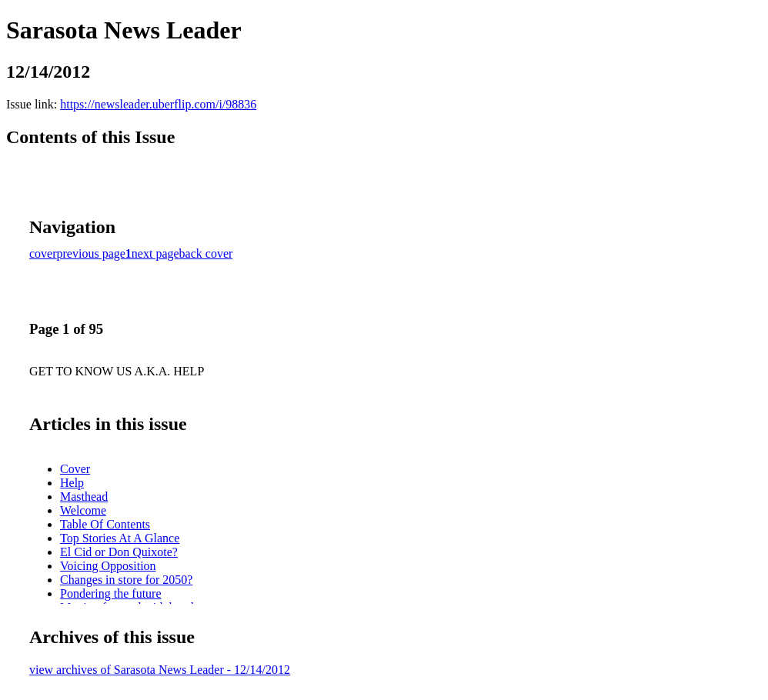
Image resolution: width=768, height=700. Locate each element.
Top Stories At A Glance (120, 538)
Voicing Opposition (108, 566)
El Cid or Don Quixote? (119, 552)
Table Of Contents (105, 524)
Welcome (83, 510)
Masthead (84, 497)
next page (155, 253)
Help (72, 483)
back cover (206, 253)
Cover (75, 469)
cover (43, 253)
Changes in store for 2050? (126, 580)
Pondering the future (111, 593)
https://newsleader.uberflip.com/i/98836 (158, 104)
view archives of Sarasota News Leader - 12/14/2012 (160, 670)
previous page (91, 253)
